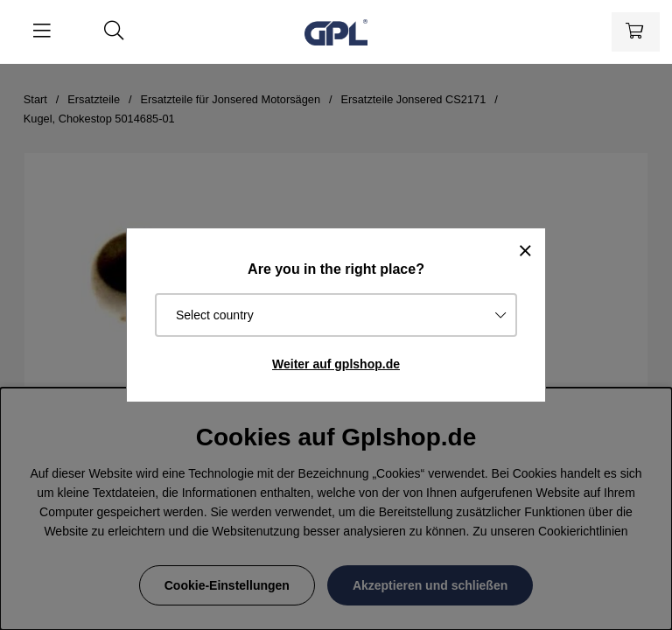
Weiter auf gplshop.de (336, 364)
